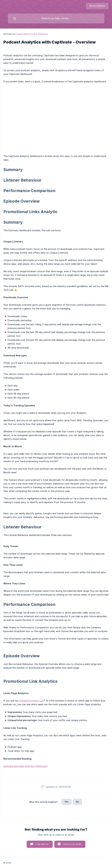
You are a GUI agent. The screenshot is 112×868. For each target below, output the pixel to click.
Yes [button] (66, 802)
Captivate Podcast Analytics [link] (32, 34)
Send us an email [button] (72, 844)
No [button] (77, 802)
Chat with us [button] (42, 844)
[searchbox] (56, 18)
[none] (97, 6)
